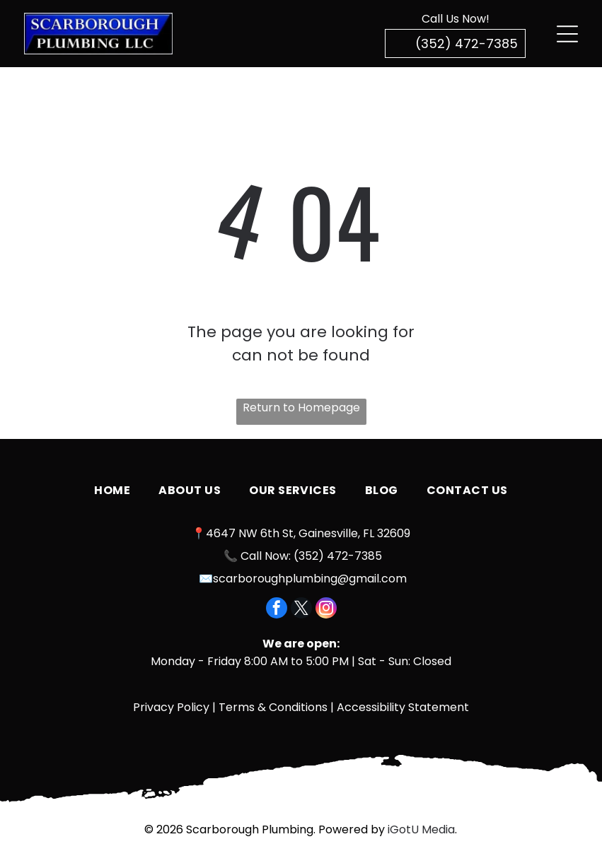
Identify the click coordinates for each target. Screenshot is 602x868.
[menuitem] (112, 491)
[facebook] (277, 610)
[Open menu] (567, 34)
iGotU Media (421, 829)
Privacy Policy (171, 707)
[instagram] (326, 610)
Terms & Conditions (273, 707)
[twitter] (301, 610)
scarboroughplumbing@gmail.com (310, 579)
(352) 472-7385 (338, 556)
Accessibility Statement (403, 707)
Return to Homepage (301, 407)
